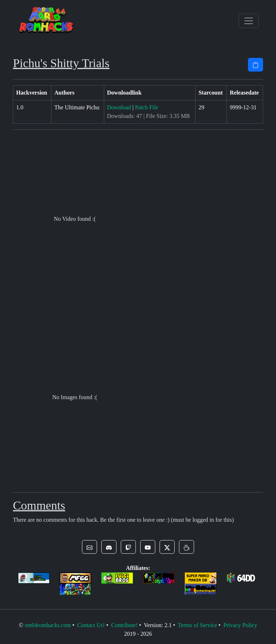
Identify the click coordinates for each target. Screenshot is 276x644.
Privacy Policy (240, 625)
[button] (89, 547)
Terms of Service (197, 625)
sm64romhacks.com (48, 625)
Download (119, 107)
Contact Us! (91, 625)
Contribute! (124, 625)
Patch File (147, 107)
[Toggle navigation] (249, 21)
